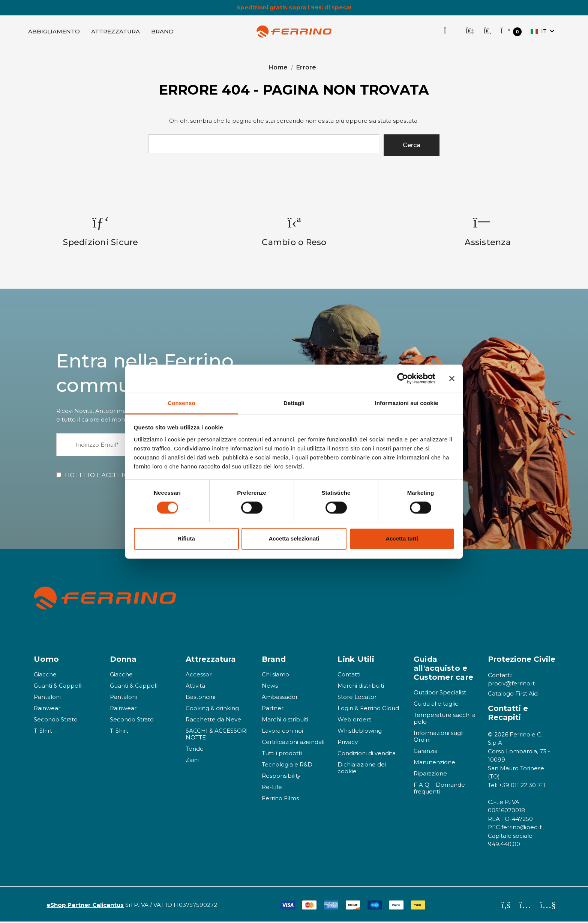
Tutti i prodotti (282, 754)
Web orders (354, 720)
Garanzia (426, 752)
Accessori (199, 675)
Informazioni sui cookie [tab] (407, 403)
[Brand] (162, 32)
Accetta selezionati (294, 539)
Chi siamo (275, 675)
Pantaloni (47, 698)
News (270, 687)
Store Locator (357, 698)
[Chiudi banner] (452, 378)
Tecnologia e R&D (287, 766)
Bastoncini (200, 698)
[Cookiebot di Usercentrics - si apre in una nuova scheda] (403, 378)
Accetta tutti (402, 539)
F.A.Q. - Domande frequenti (439, 789)
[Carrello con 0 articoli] (511, 32)
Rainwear (47, 709)
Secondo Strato (56, 720)
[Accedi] (470, 32)
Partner (273, 709)
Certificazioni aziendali (293, 743)
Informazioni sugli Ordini (439, 737)
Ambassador (280, 698)
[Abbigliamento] (54, 32)
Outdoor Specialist (440, 693)
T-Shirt (43, 732)
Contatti (349, 675)
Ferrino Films (280, 799)
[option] (101, 232)
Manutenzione (434, 763)
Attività (195, 687)
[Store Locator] (450, 32)
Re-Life (272, 788)
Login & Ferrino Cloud (368, 709)
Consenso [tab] (181, 403)
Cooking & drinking (212, 709)
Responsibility (281, 777)
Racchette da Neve (213, 720)
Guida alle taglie (436, 705)
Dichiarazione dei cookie (362, 769)
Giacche (45, 675)
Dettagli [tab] (294, 403)
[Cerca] (487, 32)
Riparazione (430, 775)
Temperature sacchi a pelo (445, 719)
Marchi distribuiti (285, 720)
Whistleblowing (360, 732)
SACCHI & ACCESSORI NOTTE (217, 735)
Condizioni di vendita (367, 754)
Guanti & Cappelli (58, 687)
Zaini (192, 761)
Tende (195, 750)
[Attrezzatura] (115, 32)
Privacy (348, 743)
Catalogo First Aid (513, 695)
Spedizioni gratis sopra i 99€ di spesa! (294, 8)
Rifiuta (186, 539)
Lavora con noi (282, 732)
